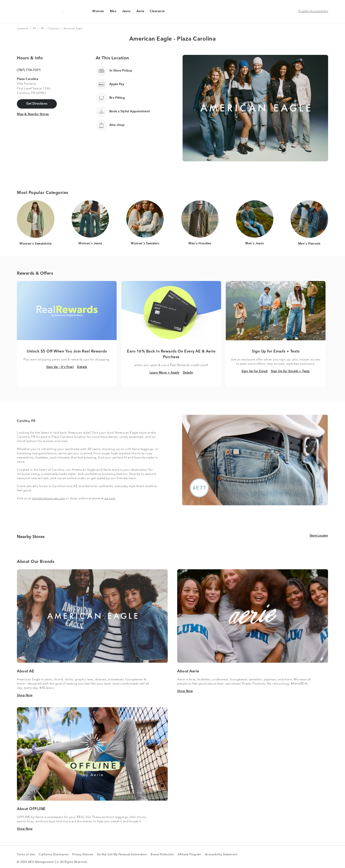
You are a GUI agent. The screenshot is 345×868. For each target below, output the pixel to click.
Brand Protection (162, 855)
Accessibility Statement (221, 855)
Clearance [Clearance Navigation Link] (157, 12)
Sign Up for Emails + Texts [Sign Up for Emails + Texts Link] (290, 371)
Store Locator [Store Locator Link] (319, 535)
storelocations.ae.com (48, 498)
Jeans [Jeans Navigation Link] (126, 12)
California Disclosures (54, 855)
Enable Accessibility (313, 11)
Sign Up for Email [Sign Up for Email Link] (255, 371)
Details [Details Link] (82, 367)
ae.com (110, 498)
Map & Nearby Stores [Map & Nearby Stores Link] (33, 114)
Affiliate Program (189, 855)
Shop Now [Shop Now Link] (25, 695)
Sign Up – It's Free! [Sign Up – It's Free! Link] (60, 367)
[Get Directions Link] (37, 104)
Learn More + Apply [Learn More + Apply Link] (165, 373)
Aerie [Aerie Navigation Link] (140, 12)
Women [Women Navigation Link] (98, 12)
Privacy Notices (83, 855)
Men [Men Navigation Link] (113, 12)
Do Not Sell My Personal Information (122, 855)
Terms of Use (26, 855)
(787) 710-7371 (29, 70)
